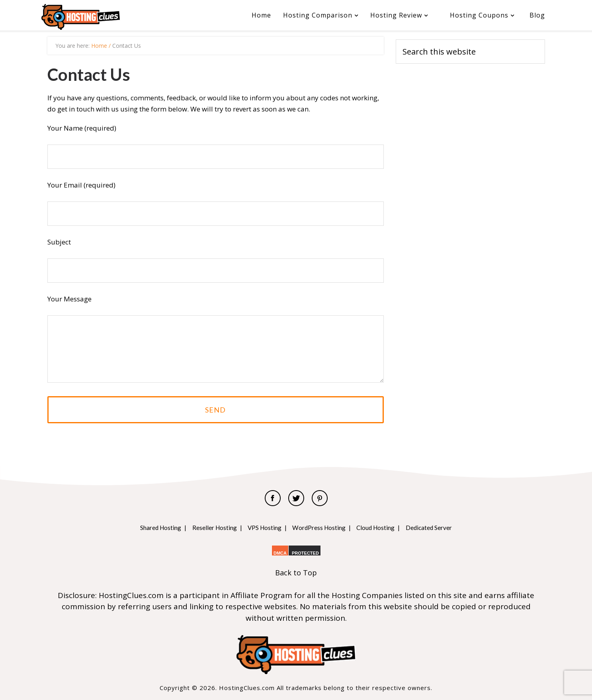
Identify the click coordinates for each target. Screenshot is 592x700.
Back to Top (296, 573)
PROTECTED (305, 553)
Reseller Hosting (209, 527)
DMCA (280, 553)
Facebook (273, 498)
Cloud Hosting (381, 527)
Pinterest (320, 498)
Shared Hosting (151, 527)
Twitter (296, 498)
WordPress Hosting (320, 527)
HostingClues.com (101, 17)
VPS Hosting (262, 527)
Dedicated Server (438, 527)
